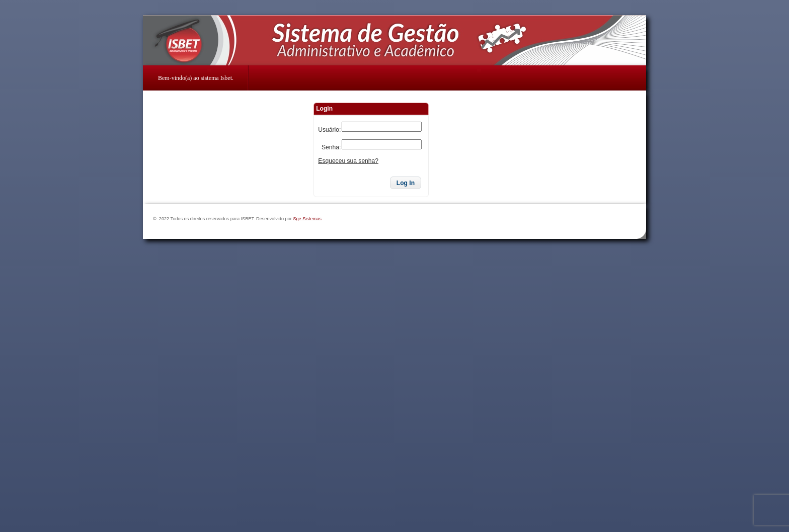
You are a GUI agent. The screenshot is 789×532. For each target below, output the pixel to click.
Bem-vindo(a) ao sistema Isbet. (196, 78)
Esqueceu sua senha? (348, 161)
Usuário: (329, 130)
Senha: (331, 147)
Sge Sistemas (307, 219)
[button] (406, 183)
